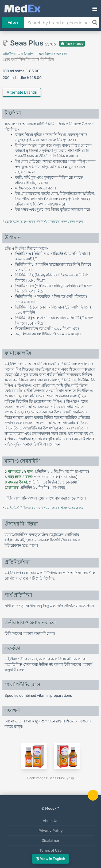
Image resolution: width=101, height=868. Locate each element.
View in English (50, 859)
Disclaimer (50, 840)
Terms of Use (51, 850)
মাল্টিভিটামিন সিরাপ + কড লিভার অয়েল (35, 54)
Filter (13, 22)
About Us (50, 821)
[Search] (95, 22)
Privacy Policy (51, 831)
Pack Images (72, 44)
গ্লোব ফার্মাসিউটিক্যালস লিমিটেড (28, 60)
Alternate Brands (22, 92)
